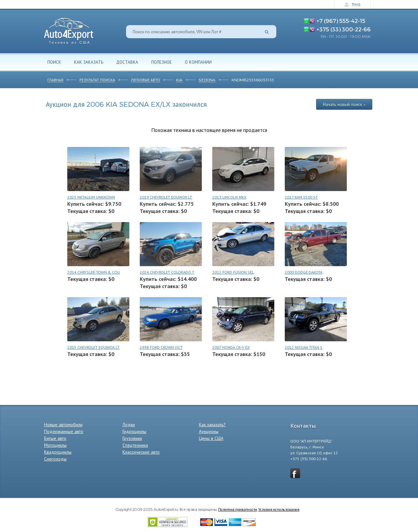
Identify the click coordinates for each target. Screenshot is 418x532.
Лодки (129, 425)
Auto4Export (69, 29)
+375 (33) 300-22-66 (344, 29)
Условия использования (279, 509)
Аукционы (209, 431)
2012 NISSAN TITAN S (304, 347)
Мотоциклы (55, 445)
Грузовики (132, 438)
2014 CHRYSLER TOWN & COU (94, 272)
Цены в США (211, 438)
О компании (198, 62)
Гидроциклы (134, 431)
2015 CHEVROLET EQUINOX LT (93, 347)
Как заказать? (212, 425)
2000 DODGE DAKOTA (304, 272)
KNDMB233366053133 (253, 80)
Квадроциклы (58, 452)
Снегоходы (55, 459)
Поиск (54, 62)
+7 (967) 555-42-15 (341, 21)
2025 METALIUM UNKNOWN (91, 197)
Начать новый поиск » (344, 104)
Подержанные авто (64, 431)
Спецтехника (135, 445)
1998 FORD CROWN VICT (161, 347)
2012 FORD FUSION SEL (233, 272)
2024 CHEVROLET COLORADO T (167, 272)
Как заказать (89, 62)
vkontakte (295, 473)
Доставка (127, 62)
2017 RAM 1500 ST (301, 197)
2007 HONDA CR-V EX (231, 347)
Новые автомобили (63, 425)
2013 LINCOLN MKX (229, 197)
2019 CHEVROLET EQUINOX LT (166, 197)
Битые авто (55, 438)
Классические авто (141, 452)
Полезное (161, 62)
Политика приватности (238, 509)
